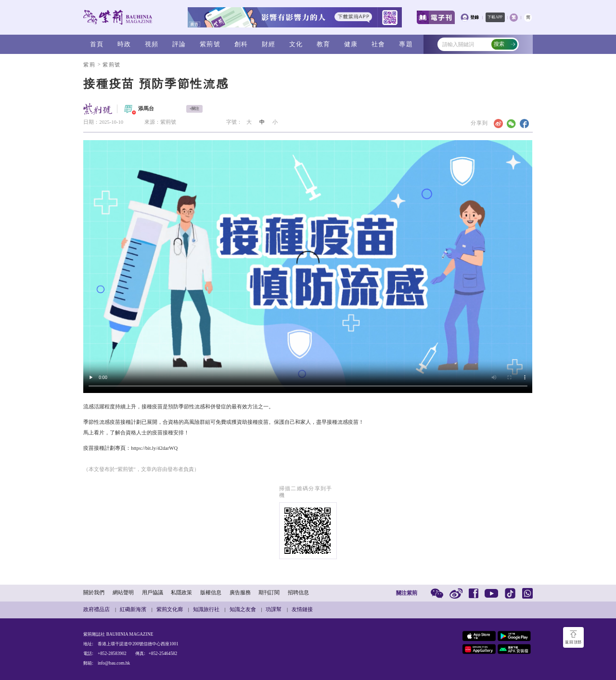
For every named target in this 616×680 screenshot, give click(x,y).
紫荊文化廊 (170, 609)
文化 (296, 44)
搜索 (505, 44)
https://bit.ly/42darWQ (154, 448)
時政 (124, 44)
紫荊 (89, 65)
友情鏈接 (302, 609)
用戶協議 (153, 593)
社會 (379, 44)
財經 (269, 44)
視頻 (152, 44)
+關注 (195, 109)
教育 (324, 44)
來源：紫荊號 (160, 122)
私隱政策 (181, 593)
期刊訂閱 (269, 593)
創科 (241, 44)
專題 (406, 44)
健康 (351, 44)
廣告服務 (240, 593)
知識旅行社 (206, 609)
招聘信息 (298, 593)
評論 (179, 44)
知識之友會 (243, 609)
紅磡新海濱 (133, 609)
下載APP (495, 17)
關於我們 (94, 593)
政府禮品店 (96, 609)
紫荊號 (210, 44)
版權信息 (211, 593)
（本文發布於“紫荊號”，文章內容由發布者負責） (141, 469)
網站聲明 (123, 593)
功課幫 (274, 609)
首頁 (97, 44)
